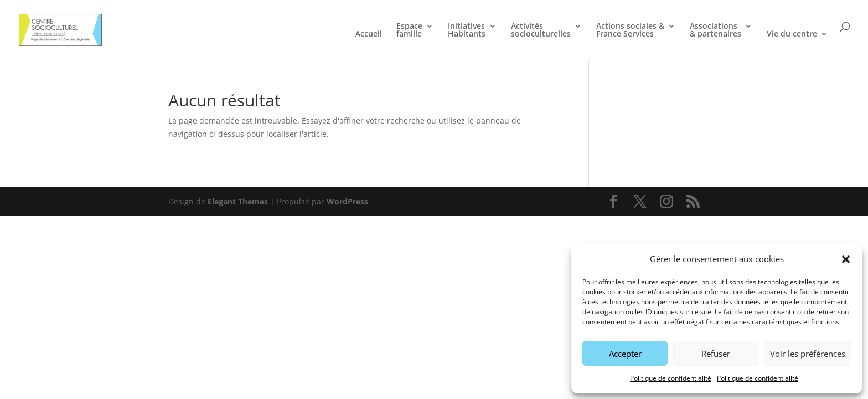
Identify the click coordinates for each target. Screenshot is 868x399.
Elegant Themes (238, 201)
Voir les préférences (808, 354)
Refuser (716, 354)
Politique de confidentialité (671, 378)
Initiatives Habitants (467, 30)
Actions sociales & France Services (630, 30)
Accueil (369, 34)
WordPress (347, 201)
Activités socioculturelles (541, 30)
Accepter (625, 354)
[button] (846, 259)
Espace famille (409, 30)
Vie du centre (792, 34)
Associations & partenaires (715, 30)
